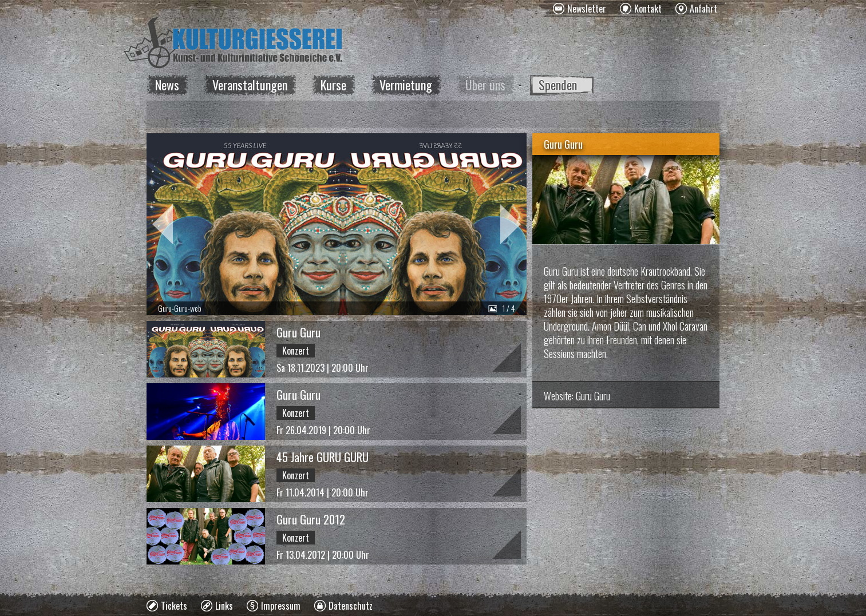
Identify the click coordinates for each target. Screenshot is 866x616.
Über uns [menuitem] (485, 85)
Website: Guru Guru (577, 396)
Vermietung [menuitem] (406, 85)
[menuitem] (580, 9)
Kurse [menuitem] (333, 85)
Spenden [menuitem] (558, 85)
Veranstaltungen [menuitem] (250, 85)
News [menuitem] (167, 85)
